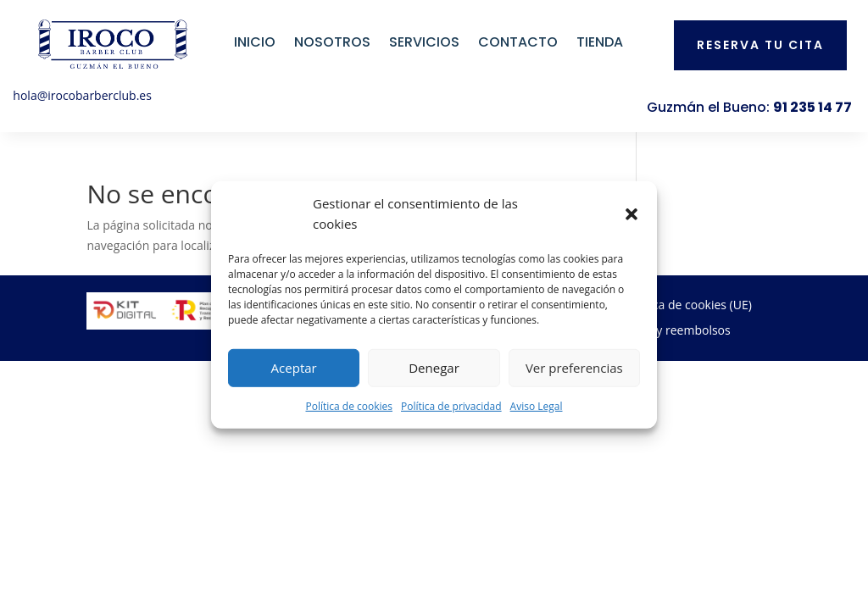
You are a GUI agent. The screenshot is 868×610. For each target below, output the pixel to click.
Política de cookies (349, 405)
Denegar (434, 368)
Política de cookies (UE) (688, 306)
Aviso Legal (537, 405)
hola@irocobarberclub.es (82, 95)
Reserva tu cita (760, 45)
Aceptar (294, 368)
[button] (632, 214)
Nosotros (332, 42)
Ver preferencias (574, 368)
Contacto (518, 42)
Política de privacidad (451, 405)
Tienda (600, 42)
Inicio (255, 42)
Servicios (424, 42)
